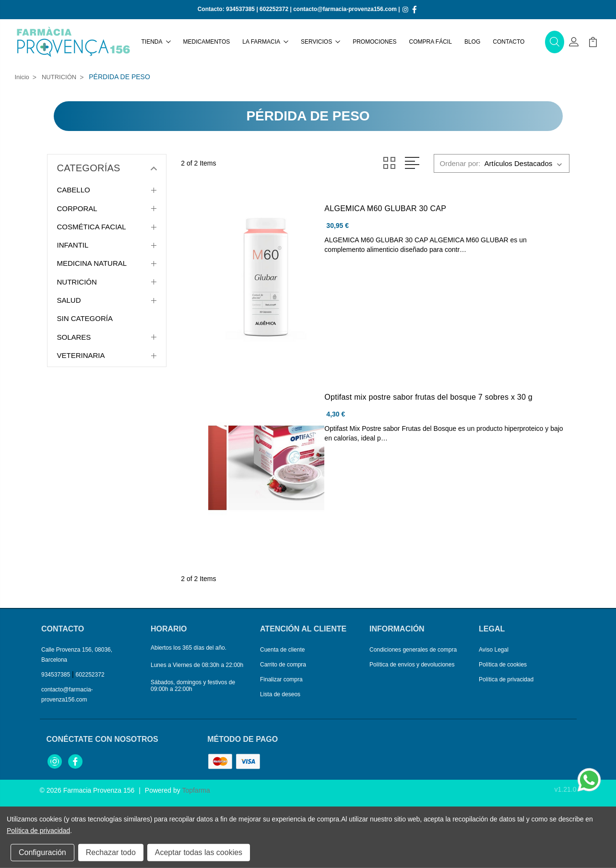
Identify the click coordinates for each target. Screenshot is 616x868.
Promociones (374, 42)
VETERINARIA (81, 355)
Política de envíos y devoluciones (412, 665)
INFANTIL (73, 245)
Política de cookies (503, 665)
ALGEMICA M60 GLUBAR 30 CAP (385, 208)
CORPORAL (77, 208)
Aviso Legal (494, 650)
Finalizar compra (281, 679)
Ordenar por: (460, 163)
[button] (555, 42)
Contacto (509, 42)
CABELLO (74, 190)
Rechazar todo (111, 852)
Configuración (42, 852)
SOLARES (74, 337)
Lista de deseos (280, 694)
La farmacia (265, 42)
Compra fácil (431, 42)
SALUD (69, 300)
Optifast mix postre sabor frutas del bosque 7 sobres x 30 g (428, 397)
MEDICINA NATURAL (92, 263)
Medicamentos (207, 42)
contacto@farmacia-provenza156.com (345, 9)
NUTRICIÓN (77, 282)
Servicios (320, 42)
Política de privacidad (506, 679)
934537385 (240, 9)
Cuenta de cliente (282, 650)
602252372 (274, 9)
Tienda (156, 42)
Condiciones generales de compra (413, 650)
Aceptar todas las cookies (199, 852)
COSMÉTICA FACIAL (92, 227)
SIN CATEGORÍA (85, 318)
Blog (472, 42)
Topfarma (196, 790)
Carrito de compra (283, 665)
